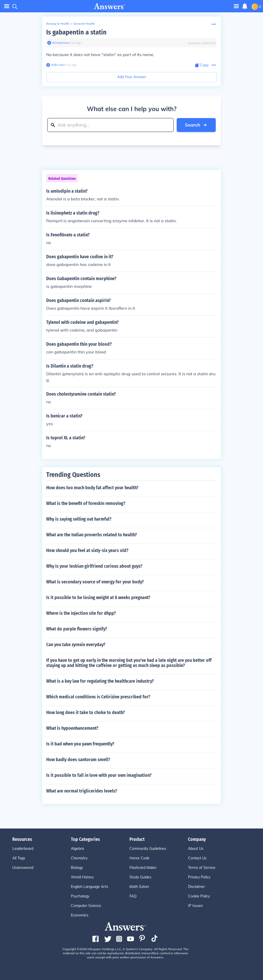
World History (82, 877)
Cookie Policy (199, 896)
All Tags (19, 858)
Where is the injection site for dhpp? (81, 613)
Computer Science (86, 906)
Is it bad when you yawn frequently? (80, 744)
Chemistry (79, 858)
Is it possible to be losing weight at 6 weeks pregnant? (98, 598)
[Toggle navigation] (236, 6)
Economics (80, 915)
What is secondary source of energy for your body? (95, 582)
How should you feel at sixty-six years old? (87, 550)
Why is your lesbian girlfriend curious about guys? (94, 566)
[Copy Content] (202, 65)
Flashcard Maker (143, 868)
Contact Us (197, 858)
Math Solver (139, 887)
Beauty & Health (58, 24)
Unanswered (23, 868)
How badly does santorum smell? (78, 760)
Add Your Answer (132, 77)
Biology (77, 868)
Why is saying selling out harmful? (79, 519)
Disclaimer (196, 887)
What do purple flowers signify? (77, 629)
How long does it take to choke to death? (86, 712)
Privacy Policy (199, 877)
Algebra (77, 849)
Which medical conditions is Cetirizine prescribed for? (98, 697)
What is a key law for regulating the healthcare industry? (100, 681)
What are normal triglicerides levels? (82, 791)
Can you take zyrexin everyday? (76, 645)
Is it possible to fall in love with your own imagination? (99, 775)
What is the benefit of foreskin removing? (86, 503)
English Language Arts (90, 887)
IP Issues (195, 906)
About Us (196, 849)
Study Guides (140, 877)
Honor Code (139, 858)
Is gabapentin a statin (76, 32)
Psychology (80, 896)
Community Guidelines (148, 849)
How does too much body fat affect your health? (92, 488)
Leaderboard (23, 849)
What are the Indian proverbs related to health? (92, 535)
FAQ (133, 896)
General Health (84, 24)
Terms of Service (202, 868)
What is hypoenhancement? (72, 728)
